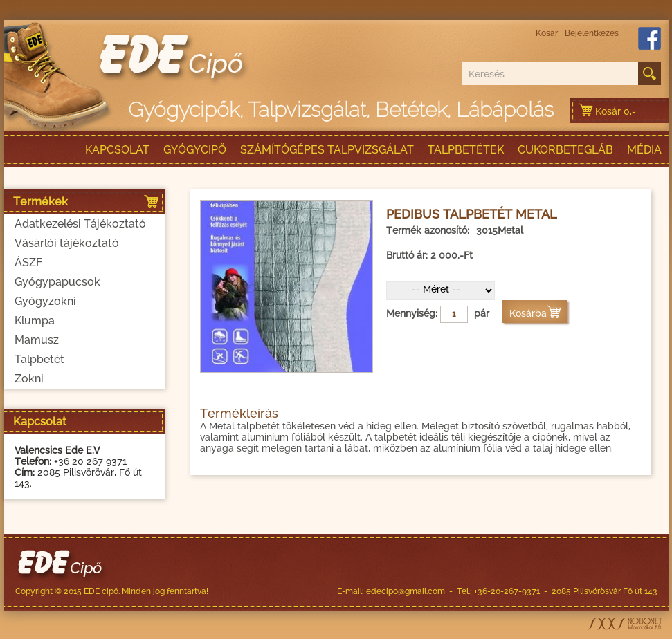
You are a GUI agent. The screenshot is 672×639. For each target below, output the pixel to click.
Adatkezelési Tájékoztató (80, 224)
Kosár (547, 33)
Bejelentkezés (592, 33)
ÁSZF (28, 262)
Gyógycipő (195, 150)
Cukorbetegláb (565, 150)
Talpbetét (39, 359)
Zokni (29, 379)
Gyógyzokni (45, 301)
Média (644, 150)
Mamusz (37, 340)
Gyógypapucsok (57, 282)
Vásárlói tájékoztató (67, 243)
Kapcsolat (117, 150)
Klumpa (35, 321)
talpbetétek (466, 150)
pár (482, 313)
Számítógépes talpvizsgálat (327, 150)
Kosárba (535, 313)
